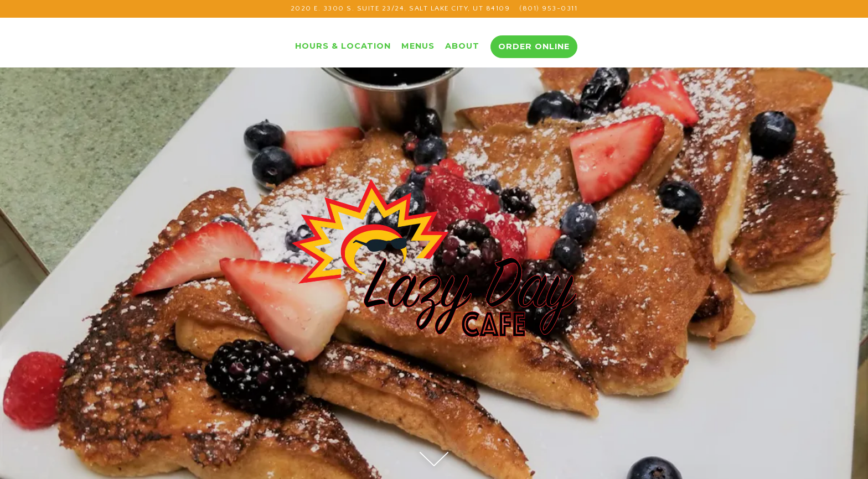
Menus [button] (418, 46)
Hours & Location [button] (343, 46)
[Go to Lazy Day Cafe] (401, 9)
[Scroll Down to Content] (434, 459)
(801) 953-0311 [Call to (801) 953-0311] (548, 8)
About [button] (462, 46)
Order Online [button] (534, 46)
